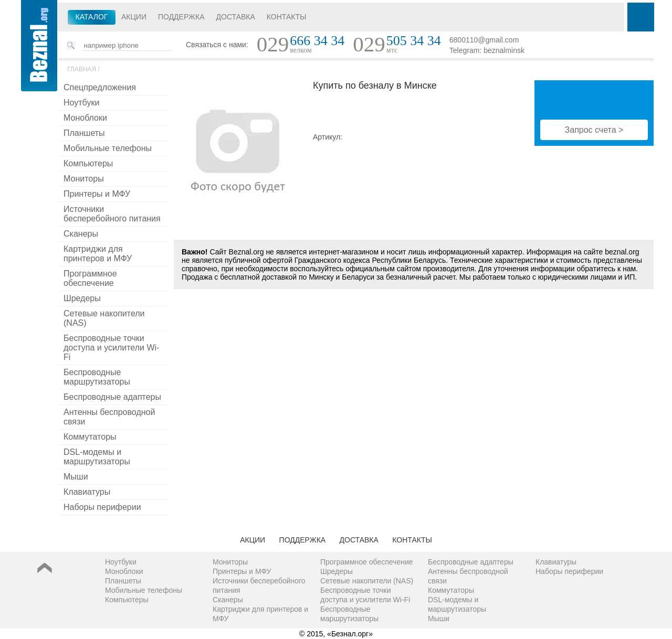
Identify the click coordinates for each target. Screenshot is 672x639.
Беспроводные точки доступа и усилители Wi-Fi (111, 348)
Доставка (236, 17)
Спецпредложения (100, 87)
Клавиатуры (87, 492)
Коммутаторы (90, 437)
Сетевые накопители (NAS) (104, 318)
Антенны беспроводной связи (109, 417)
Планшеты (84, 133)
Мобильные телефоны (108, 148)
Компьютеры (88, 163)
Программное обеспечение (90, 278)
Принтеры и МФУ (97, 194)
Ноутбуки (81, 103)
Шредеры (82, 298)
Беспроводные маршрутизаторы (97, 377)
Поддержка (181, 17)
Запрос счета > (594, 130)
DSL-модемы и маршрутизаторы (97, 457)
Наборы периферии (102, 507)
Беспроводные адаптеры (112, 397)
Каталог (92, 17)
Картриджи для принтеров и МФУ (98, 254)
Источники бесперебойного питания (112, 214)
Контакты (287, 17)
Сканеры (81, 234)
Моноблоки (85, 118)
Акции (134, 17)
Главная (82, 69)
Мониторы (84, 179)
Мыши (76, 477)
